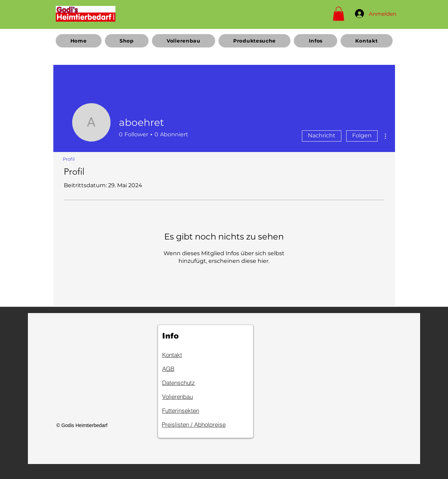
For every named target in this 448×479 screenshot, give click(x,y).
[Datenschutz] (187, 382)
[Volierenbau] (187, 396)
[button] (339, 14)
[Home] (86, 14)
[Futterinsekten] (187, 410)
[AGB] (187, 368)
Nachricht (322, 135)
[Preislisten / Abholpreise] (205, 424)
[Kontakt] (187, 355)
